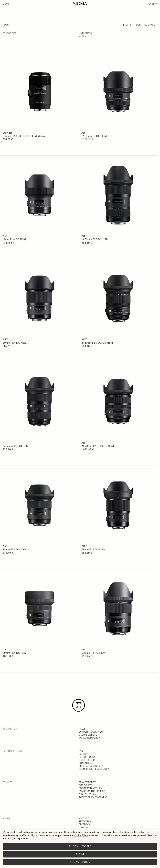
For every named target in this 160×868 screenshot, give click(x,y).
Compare (150, 25)
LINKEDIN (84, 827)
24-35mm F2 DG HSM (16, 446)
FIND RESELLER (87, 760)
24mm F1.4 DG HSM (14, 549)
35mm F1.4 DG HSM (93, 653)
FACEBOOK (85, 824)
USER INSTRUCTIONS (90, 766)
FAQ (81, 751)
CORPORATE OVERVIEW (91, 732)
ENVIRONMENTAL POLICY (92, 791)
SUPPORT (84, 754)
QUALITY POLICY (87, 794)
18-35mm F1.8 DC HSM (95, 239)
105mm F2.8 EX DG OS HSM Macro (24, 136)
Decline (80, 854)
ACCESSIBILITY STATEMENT (93, 797)
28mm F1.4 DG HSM (93, 549)
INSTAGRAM (85, 821)
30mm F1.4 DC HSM (15, 653)
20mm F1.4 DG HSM (15, 343)
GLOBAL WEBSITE (88, 735)
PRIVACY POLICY (87, 782)
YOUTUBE (84, 818)
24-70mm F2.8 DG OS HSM (98, 446)
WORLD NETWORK (88, 738)
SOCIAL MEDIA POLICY (90, 788)
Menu (6, 4)
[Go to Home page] (80, 4)
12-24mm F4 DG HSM (94, 136)
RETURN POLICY (87, 757)
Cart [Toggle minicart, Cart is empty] (153, 4)
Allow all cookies (80, 846)
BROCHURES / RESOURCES (93, 769)
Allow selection (80, 862)
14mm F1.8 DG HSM (14, 239)
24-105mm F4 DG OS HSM (97, 343)
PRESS (82, 729)
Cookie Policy (81, 835)
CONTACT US (86, 763)
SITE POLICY (85, 785)
